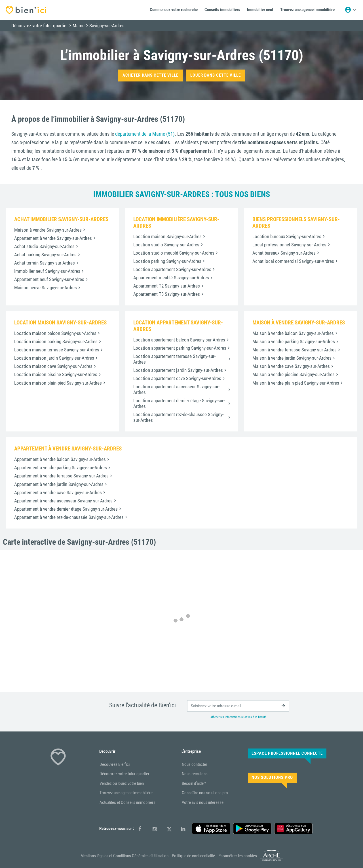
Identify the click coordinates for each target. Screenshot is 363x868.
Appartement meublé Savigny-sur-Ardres (171, 278)
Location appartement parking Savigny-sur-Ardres (180, 348)
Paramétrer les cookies (238, 856)
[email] (238, 706)
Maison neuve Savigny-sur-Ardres (46, 288)
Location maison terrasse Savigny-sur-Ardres (57, 350)
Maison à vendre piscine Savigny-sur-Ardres (294, 374)
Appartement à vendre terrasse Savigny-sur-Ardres (61, 476)
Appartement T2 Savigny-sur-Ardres (167, 286)
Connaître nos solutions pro (205, 793)
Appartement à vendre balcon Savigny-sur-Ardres (60, 459)
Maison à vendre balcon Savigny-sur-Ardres (293, 333)
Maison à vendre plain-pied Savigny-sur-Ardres (296, 383)
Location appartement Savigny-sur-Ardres (172, 269)
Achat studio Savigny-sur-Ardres (44, 246)
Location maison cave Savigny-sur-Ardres (53, 366)
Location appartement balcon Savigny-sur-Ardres (179, 340)
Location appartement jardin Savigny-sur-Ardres (178, 370)
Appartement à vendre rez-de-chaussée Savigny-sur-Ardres (69, 517)
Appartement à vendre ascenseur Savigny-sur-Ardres (63, 501)
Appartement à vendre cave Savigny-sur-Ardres (58, 492)
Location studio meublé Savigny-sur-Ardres (174, 253)
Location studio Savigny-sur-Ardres (166, 245)
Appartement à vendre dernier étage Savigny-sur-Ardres (66, 509)
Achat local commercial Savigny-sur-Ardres (293, 261)
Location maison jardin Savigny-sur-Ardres (54, 358)
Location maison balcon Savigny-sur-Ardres (55, 333)
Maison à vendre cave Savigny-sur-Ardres (291, 366)
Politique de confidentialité (193, 856)
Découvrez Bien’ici (115, 764)
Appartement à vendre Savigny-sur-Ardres (53, 238)
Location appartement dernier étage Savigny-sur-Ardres (179, 403)
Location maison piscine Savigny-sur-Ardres (56, 374)
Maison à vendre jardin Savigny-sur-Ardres (292, 358)
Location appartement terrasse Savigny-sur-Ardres (174, 359)
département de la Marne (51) (145, 134)
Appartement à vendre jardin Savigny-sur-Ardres (59, 484)
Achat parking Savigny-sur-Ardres (45, 255)
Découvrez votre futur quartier (124, 774)
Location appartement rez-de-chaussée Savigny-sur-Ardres (178, 417)
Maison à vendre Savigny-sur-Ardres (48, 230)
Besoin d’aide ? (194, 783)
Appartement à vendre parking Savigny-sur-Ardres (61, 467)
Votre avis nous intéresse (203, 802)
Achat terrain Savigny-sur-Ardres (45, 263)
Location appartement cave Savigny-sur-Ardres (177, 378)
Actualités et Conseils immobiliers (127, 802)
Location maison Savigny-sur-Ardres (167, 236)
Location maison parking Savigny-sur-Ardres (56, 341)
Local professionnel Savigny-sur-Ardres (289, 245)
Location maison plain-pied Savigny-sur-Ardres (58, 383)
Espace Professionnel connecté (287, 753)
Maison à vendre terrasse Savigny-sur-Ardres (295, 350)
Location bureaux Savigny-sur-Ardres (287, 236)
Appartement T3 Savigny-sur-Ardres (167, 294)
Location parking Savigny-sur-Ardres (167, 261)
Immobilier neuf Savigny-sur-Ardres (47, 271)
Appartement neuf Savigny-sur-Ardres (49, 279)
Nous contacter (195, 764)
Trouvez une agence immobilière (126, 793)
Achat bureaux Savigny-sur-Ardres (284, 253)
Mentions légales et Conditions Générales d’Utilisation (124, 856)
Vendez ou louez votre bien (122, 783)
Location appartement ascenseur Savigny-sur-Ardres (176, 389)
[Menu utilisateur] (351, 10)
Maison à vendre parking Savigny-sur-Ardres (294, 341)
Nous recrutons (195, 774)
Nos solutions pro (272, 777)
